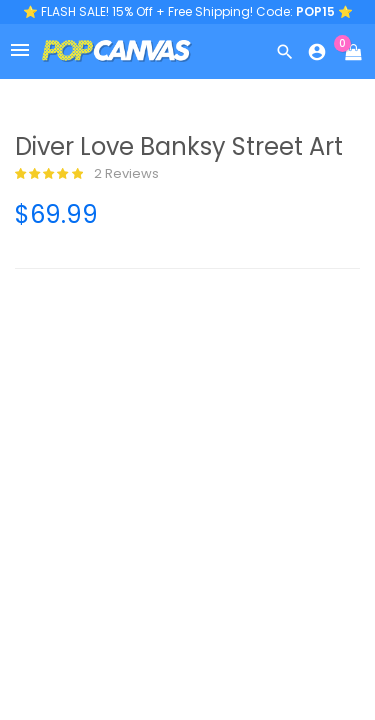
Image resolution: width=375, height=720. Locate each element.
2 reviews (87, 174)
